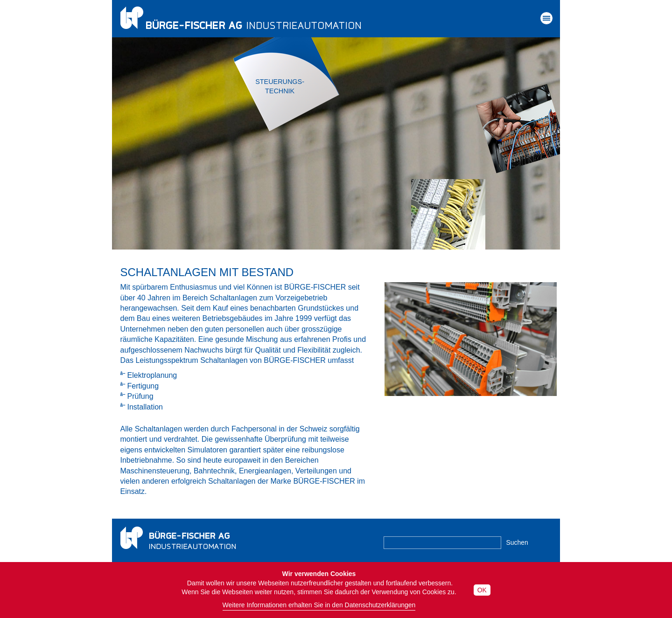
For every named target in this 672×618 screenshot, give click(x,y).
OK (482, 590)
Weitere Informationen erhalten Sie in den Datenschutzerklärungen (319, 605)
